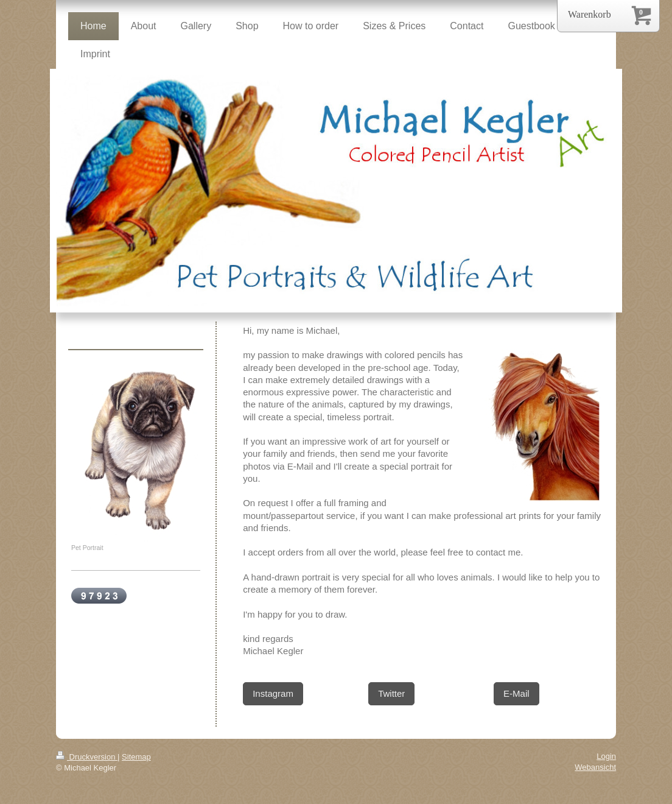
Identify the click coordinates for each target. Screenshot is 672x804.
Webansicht (595, 767)
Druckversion (87, 757)
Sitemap (136, 757)
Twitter (391, 693)
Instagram (273, 693)
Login (606, 756)
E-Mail (516, 693)
